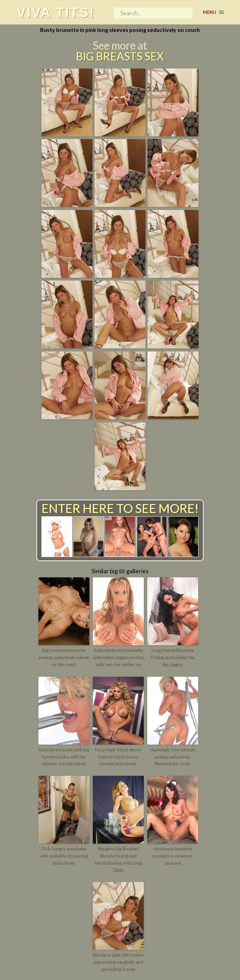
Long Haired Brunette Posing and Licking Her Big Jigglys (173, 657)
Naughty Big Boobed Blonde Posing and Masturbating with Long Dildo (118, 859)
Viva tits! (55, 12)
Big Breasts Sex (120, 56)
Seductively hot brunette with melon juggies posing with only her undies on (118, 657)
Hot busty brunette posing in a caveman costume (173, 856)
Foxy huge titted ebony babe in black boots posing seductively (118, 757)
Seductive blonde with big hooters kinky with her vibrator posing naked (64, 757)
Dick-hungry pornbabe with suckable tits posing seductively (64, 856)
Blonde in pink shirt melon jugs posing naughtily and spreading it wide (118, 962)
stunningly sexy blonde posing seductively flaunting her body (173, 757)
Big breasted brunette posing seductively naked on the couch (64, 657)
